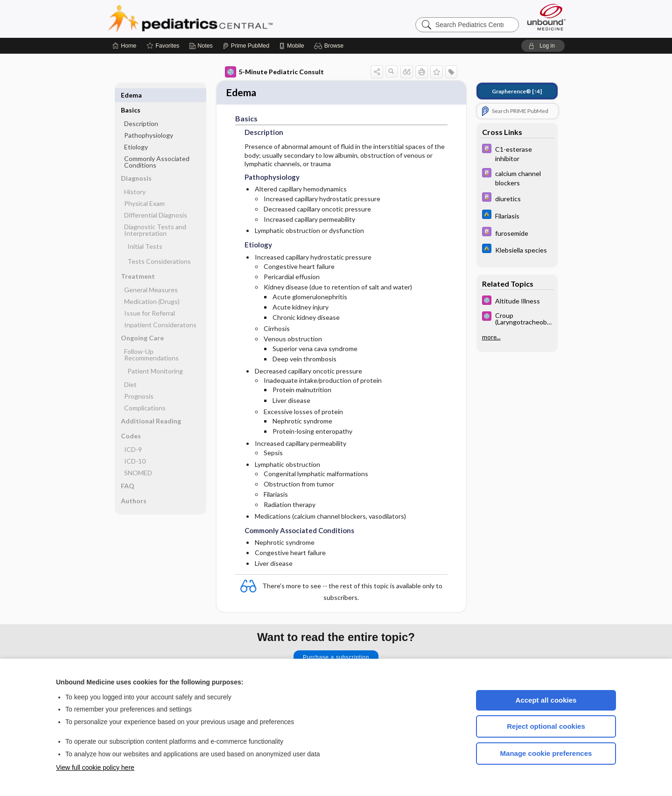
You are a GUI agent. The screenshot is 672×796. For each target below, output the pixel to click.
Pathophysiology (149, 120)
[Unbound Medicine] (546, 17)
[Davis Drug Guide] (517, 153)
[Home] (124, 46)
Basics (131, 95)
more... (491, 337)
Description (141, 109)
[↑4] (517, 91)
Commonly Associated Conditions (157, 147)
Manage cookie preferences (546, 753)
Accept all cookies (546, 700)
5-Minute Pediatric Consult (274, 72)
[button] (330, 46)
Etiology (136, 132)
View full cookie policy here (95, 768)
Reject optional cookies (546, 726)
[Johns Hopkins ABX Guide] (517, 215)
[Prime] (246, 46)
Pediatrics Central (224, 19)
